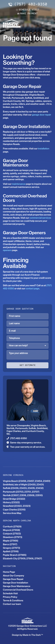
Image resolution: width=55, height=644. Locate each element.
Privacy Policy (10, 597)
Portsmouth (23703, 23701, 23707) (21, 492)
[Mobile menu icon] (49, 23)
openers (7, 250)
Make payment (27, 14)
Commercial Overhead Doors (18, 590)
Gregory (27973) (11, 548)
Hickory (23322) (11, 502)
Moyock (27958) (11, 530)
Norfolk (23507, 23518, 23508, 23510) (23, 495)
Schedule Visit (10, 593)
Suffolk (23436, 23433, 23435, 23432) (23, 488)
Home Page (9, 572)
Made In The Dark (32, 635)
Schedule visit (27, 10)
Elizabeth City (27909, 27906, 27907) (22, 558)
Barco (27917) (10, 544)
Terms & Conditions (13, 600)
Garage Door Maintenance (17, 586)
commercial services (40, 218)
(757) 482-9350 (27, 5)
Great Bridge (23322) (14, 499)
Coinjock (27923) (12, 534)
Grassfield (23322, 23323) (17, 506)
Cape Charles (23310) (14, 510)
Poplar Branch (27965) (15, 555)
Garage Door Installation (15, 583)
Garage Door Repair (13, 579)
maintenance (19, 184)
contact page (32, 288)
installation (43, 149)
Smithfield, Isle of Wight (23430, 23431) (23, 485)
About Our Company (13, 576)
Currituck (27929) (12, 527)
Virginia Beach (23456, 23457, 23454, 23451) (27, 481)
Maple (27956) (11, 541)
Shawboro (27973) (13, 537)
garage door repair (42, 115)
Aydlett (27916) (11, 551)
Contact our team (12, 604)
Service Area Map (12, 513)
